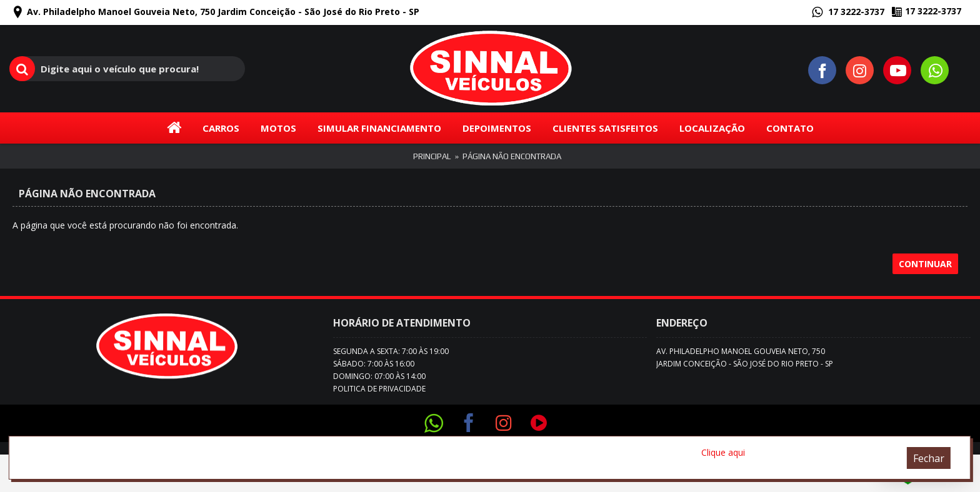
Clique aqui (723, 452)
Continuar (925, 264)
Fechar (929, 458)
